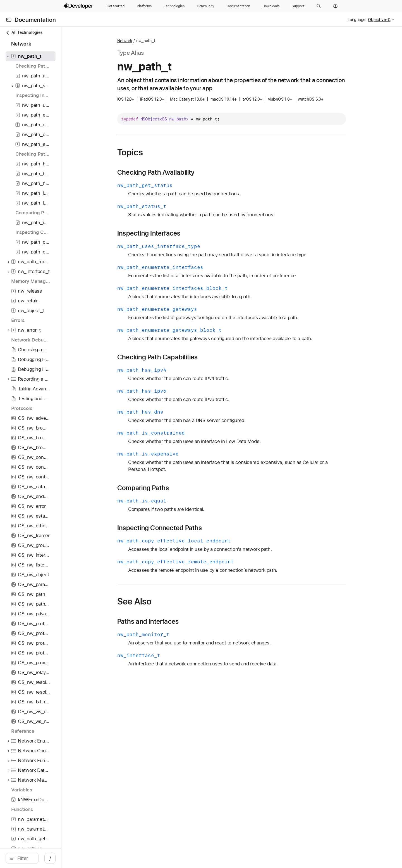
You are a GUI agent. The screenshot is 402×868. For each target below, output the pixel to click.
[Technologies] (174, 6)
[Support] (298, 6)
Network (154, 41)
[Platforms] (144, 6)
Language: (357, 20)
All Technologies (24, 33)
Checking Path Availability (186, 172)
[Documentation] (238, 6)
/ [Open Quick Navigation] (109, 858)
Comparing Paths (173, 488)
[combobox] (55, 858)
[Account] (335, 6)
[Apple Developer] (79, 6)
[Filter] (55, 858)
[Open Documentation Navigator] (9, 20)
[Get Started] (116, 6)
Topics (160, 152)
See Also (164, 601)
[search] (52, 858)
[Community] (206, 6)
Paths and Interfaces (178, 622)
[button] (319, 6)
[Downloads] (271, 6)
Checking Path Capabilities (187, 357)
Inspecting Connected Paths (189, 528)
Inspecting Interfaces (179, 233)
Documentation (35, 20)
